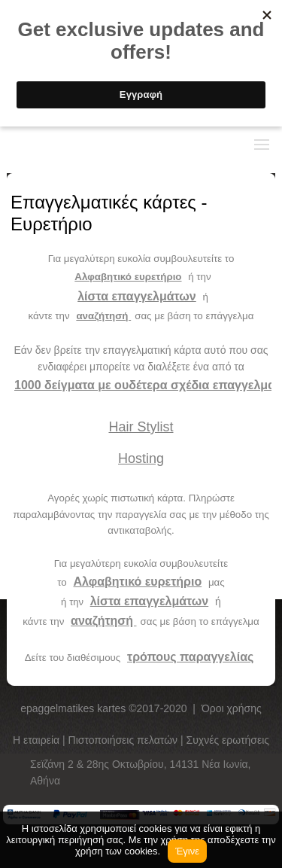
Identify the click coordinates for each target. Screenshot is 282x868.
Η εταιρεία (38, 740)
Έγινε (187, 851)
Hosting (141, 458)
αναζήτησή (103, 316)
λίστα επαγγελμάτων (137, 296)
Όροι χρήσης (232, 708)
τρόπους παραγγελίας (190, 657)
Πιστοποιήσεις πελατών (125, 740)
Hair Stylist (141, 427)
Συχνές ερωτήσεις (228, 740)
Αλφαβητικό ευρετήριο (128, 277)
